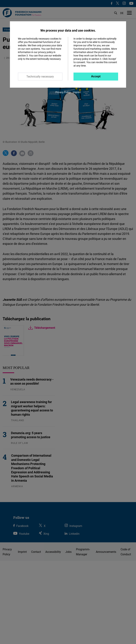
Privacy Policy (63, 92)
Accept (96, 76)
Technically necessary (40, 76)
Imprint (77, 92)
